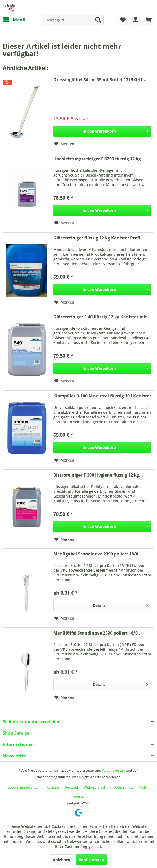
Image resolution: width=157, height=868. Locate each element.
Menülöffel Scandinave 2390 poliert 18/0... (97, 633)
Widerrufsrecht (96, 787)
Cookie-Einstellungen (24, 787)
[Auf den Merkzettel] (64, 144)
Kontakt (53, 787)
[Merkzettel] (123, 20)
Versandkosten (113, 770)
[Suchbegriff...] (72, 20)
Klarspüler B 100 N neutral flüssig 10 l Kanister (102, 396)
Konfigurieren (91, 860)
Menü (14, 19)
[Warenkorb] (149, 20)
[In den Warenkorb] (102, 131)
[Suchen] (98, 20)
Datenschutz (123, 787)
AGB (143, 787)
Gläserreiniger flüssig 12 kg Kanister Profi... (99, 238)
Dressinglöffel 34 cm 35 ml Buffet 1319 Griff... (101, 80)
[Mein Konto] (136, 20)
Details (120, 605)
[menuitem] (14, 20)
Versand (71, 787)
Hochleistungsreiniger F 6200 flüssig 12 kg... (99, 159)
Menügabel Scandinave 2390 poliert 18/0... (98, 554)
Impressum (78, 796)
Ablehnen (62, 860)
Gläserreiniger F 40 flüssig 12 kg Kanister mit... (102, 317)
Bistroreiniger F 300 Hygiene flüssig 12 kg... (98, 475)
